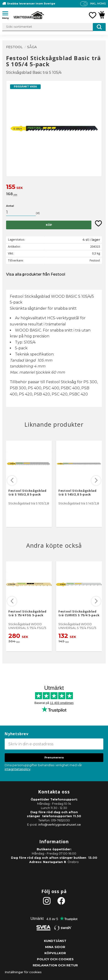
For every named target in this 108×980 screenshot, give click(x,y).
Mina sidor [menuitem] (55, 947)
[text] (54, 187)
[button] (7, 14)
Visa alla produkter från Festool (36, 274)
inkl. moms (98, 4)
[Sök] (99, 27)
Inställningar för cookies (23, 972)
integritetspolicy (18, 769)
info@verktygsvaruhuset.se (60, 825)
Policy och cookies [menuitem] (55, 959)
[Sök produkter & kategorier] (54, 27)
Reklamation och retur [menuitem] (55, 965)
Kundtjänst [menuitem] (55, 941)
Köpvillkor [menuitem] (55, 953)
